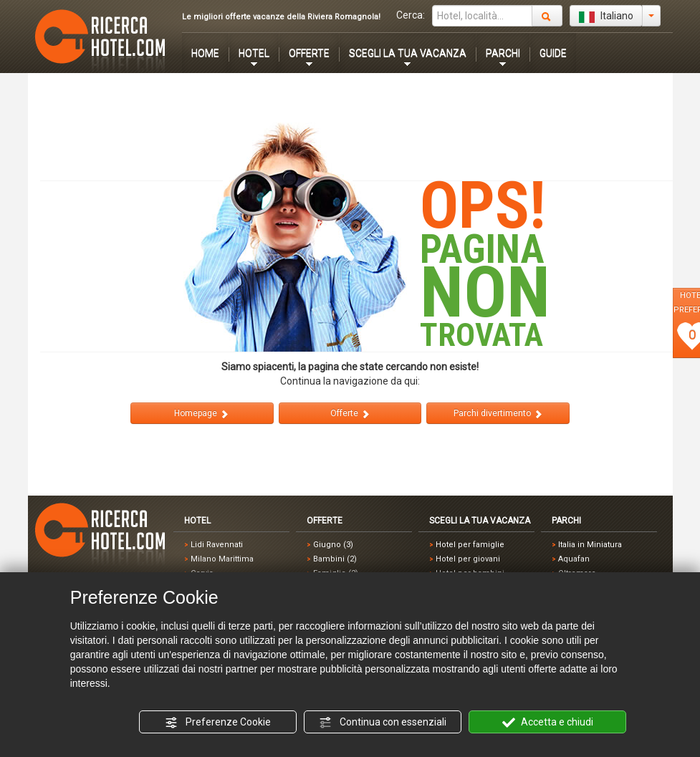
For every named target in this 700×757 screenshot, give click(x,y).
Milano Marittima (222, 559)
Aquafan (574, 559)
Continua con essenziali (383, 723)
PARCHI (503, 53)
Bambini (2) (335, 559)
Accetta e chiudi (548, 723)
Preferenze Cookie (218, 723)
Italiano (606, 16)
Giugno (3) (333, 545)
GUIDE (553, 53)
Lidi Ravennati (217, 545)
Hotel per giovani (468, 559)
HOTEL (254, 53)
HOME (205, 53)
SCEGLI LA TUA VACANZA (408, 53)
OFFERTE (309, 53)
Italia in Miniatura (590, 545)
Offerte (350, 414)
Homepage (202, 414)
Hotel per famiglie (470, 545)
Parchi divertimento (498, 414)
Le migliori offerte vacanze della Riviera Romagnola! (281, 17)
